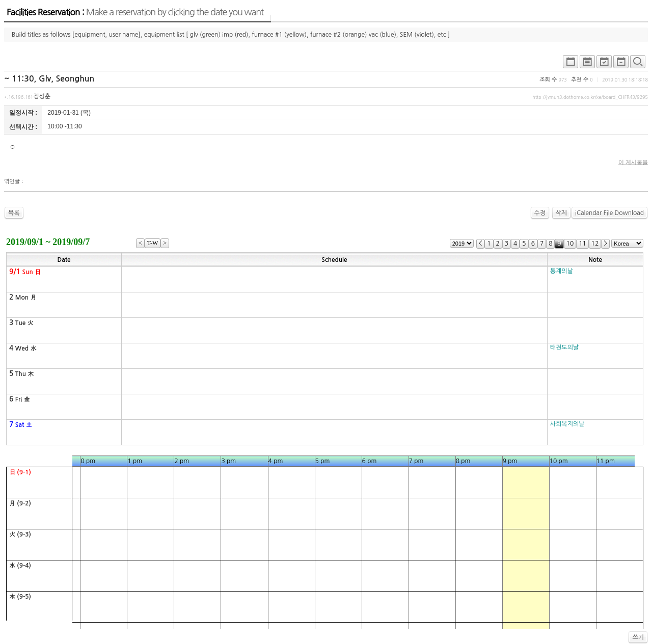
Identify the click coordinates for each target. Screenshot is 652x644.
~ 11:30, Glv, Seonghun (49, 79)
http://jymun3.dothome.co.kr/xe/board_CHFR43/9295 (590, 97)
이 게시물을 (633, 162)
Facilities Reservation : (135, 12)
